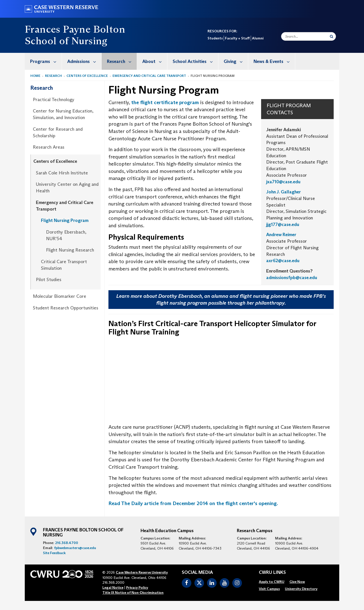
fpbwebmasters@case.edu (75, 548)
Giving (236, 61)
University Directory (301, 589)
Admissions (84, 61)
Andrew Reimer (281, 235)
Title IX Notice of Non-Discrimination (133, 593)
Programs (46, 61)
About (155, 61)
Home (35, 76)
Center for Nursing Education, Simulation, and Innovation (63, 114)
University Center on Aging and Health (67, 188)
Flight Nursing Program (65, 220)
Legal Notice (113, 588)
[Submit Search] (332, 36)
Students (215, 38)
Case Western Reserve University (142, 572)
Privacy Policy (137, 588)
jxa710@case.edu (283, 182)
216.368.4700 (67, 543)
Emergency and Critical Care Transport (149, 76)
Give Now (297, 582)
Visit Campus (269, 589)
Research (122, 61)
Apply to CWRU (272, 582)
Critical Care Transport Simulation (64, 265)
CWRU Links (272, 573)
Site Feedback (54, 553)
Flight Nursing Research (70, 250)
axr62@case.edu (283, 261)
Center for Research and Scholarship (58, 132)
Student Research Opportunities (66, 308)
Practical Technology (54, 100)
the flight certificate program (165, 102)
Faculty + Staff (237, 38)
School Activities (195, 61)
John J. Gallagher (283, 192)
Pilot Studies (49, 280)
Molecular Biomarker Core (60, 296)
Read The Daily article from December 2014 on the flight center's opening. (193, 503)
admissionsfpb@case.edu (292, 278)
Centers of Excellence (87, 76)
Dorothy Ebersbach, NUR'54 (66, 235)
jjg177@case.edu (283, 224)
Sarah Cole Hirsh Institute (62, 173)
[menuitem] (43, 61)
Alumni (258, 38)
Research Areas (49, 147)
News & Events (274, 61)
